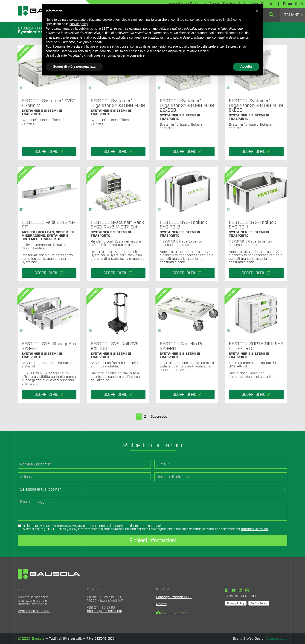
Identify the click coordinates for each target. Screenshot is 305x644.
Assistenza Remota (174, 613)
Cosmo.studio (277, 639)
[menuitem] (271, 15)
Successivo (159, 417)
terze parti (117, 29)
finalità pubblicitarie (97, 38)
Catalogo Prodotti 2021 (174, 597)
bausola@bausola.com (105, 611)
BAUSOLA (26, 28)
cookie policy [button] (79, 24)
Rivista (161, 604)
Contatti (268, 4)
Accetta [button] (246, 66)
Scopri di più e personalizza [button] (74, 66)
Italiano (291, 15)
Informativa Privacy (68, 526)
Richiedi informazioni (152, 540)
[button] (257, 11)
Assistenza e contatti (34, 611)
